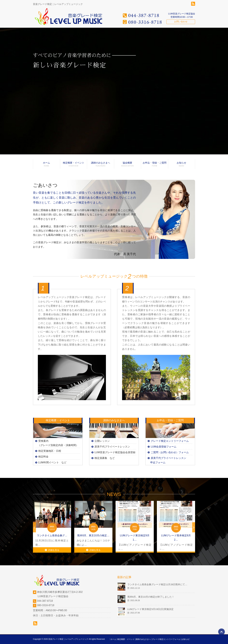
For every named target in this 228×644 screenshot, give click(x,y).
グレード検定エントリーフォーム (170, 441)
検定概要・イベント (74, 165)
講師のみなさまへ (101, 165)
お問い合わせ (181, 22)
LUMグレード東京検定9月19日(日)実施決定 (151, 609)
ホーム (47, 165)
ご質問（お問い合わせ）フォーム (170, 452)
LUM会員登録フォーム (164, 447)
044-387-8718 (45, 601)
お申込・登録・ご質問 (155, 165)
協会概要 (128, 165)
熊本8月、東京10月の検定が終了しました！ (151, 597)
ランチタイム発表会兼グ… (52, 535)
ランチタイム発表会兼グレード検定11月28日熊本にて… (157, 584)
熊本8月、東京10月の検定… (93, 535)
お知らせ (182, 165)
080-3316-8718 (46, 605)
